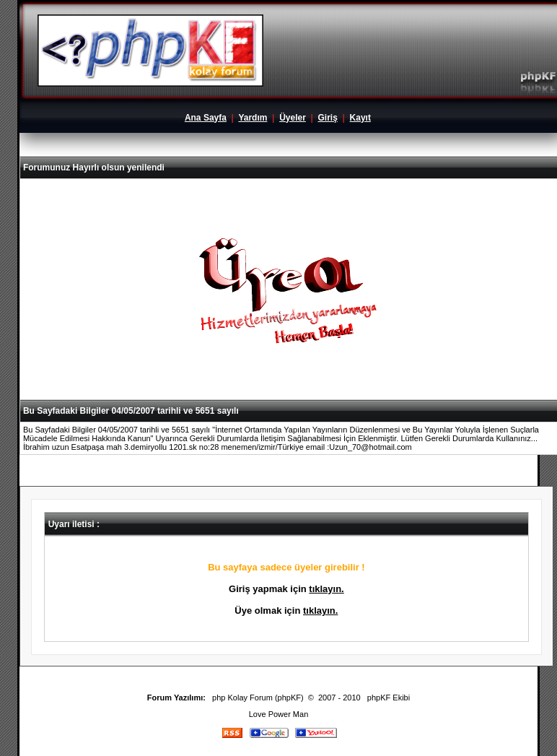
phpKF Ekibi (389, 698)
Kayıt (360, 118)
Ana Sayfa (206, 118)
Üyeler (293, 118)
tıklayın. (326, 589)
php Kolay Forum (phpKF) (258, 698)
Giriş (328, 118)
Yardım (253, 118)
